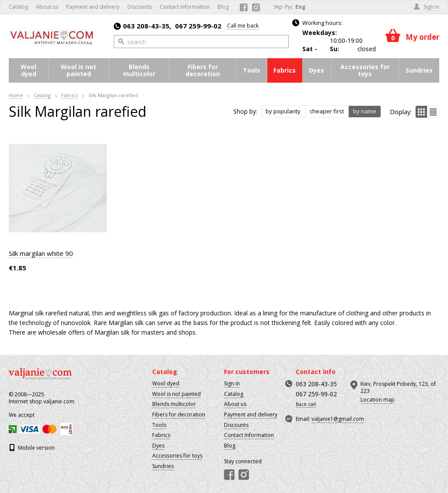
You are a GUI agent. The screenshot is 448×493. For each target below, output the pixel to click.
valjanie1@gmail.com (338, 419)
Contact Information (185, 7)
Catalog (18, 7)
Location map (378, 400)
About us (47, 7)
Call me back (243, 26)
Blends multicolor (139, 70)
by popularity (283, 111)
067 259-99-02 (198, 26)
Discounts (140, 7)
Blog (223, 7)
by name (365, 111)
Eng (300, 7)
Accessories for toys (365, 70)
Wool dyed (28, 70)
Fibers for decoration (203, 70)
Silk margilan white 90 (41, 253)
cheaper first (327, 111)
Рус (289, 7)
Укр (278, 7)
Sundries (419, 70)
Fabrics (285, 70)
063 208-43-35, (142, 26)
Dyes (317, 70)
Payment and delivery (93, 7)
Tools (252, 70)
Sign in (232, 383)
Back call (306, 404)
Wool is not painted (79, 70)
